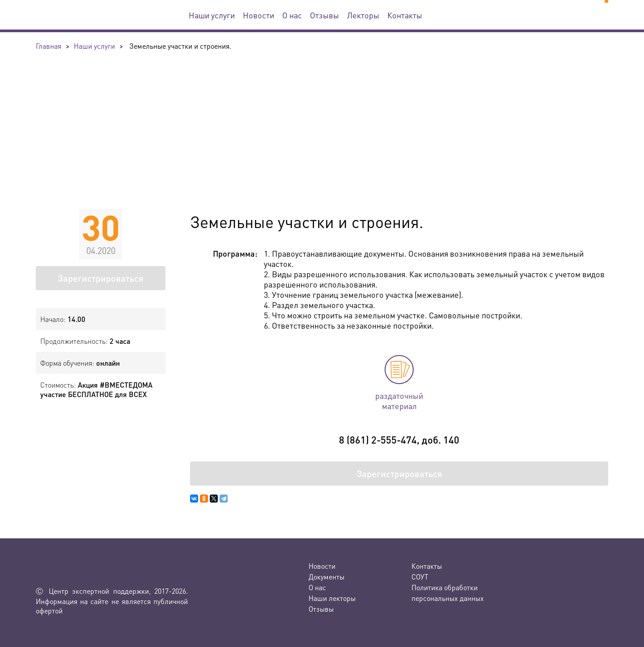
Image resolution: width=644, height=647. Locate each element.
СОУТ (420, 577)
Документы (326, 577)
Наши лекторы (332, 598)
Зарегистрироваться (101, 278)
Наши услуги (212, 15)
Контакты (405, 15)
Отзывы (324, 15)
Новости (258, 15)
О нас (292, 15)
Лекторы (363, 15)
